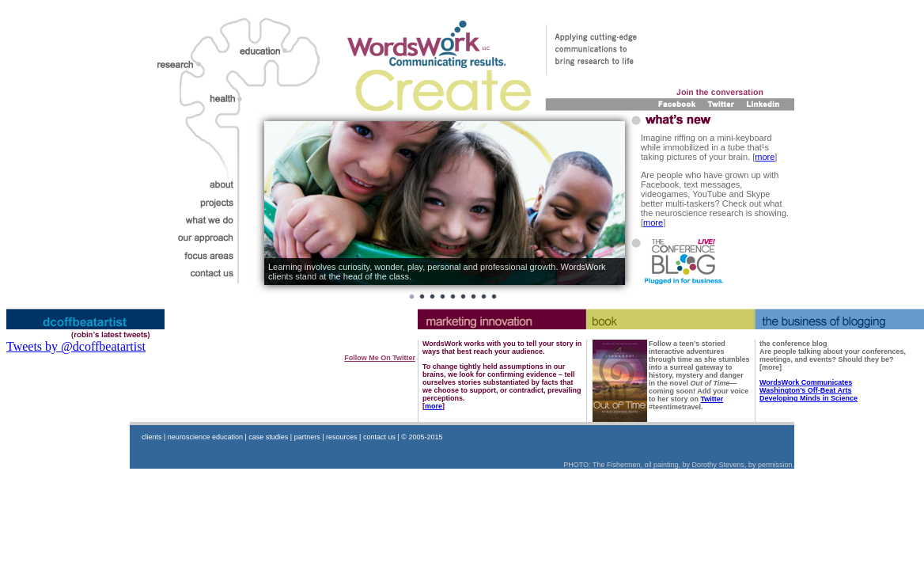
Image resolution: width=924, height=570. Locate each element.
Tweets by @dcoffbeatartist (76, 346)
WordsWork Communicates (806, 382)
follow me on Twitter (380, 358)
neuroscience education (205, 437)
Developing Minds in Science (808, 398)
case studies (268, 437)
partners (307, 437)
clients (152, 437)
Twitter (712, 399)
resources (342, 437)
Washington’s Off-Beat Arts (806, 390)
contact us (379, 437)
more (765, 157)
